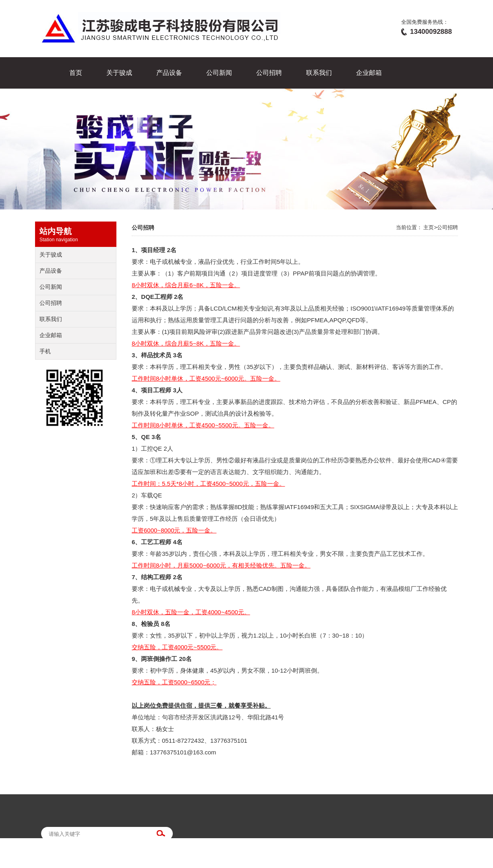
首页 (76, 73)
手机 (45, 351)
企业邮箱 (369, 73)
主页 (429, 227)
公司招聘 (269, 73)
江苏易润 (145, 863)
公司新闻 (219, 73)
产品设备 (169, 73)
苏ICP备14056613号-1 (71, 863)
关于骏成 (119, 73)
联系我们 (319, 73)
